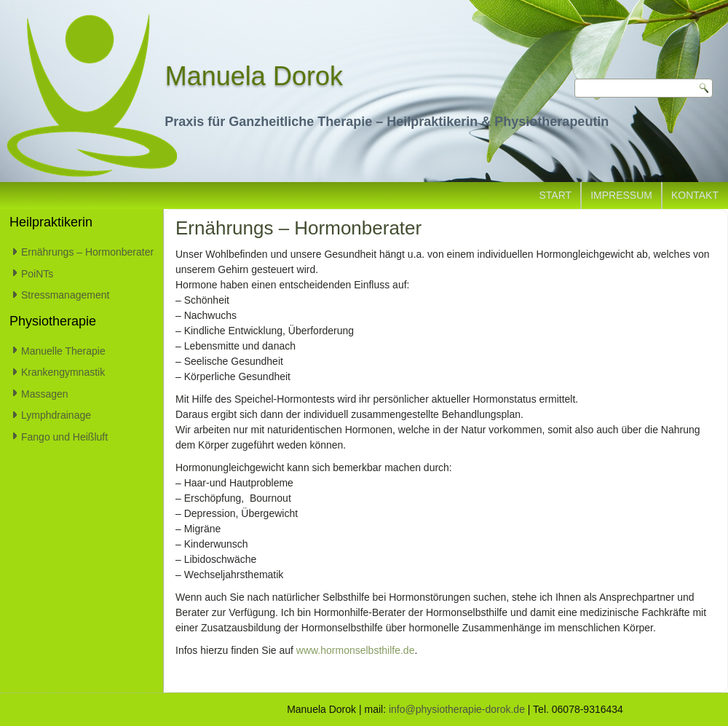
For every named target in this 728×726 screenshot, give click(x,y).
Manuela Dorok (254, 76)
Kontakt (695, 195)
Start (556, 195)
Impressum (621, 195)
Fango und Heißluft (64, 437)
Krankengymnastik (63, 372)
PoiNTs (37, 274)
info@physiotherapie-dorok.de (457, 709)
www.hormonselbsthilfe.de (356, 650)
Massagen (45, 394)
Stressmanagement (65, 295)
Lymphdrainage (56, 415)
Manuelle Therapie (63, 351)
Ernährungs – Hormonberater (87, 252)
